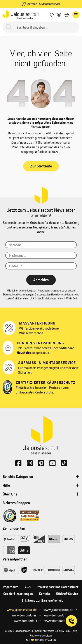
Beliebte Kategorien (41, 477)
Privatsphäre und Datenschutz (58, 587)
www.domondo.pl (57, 621)
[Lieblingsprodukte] (52, 15)
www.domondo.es (24, 615)
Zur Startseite (41, 166)
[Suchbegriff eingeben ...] (41, 27)
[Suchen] (9, 27)
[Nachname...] (41, 255)
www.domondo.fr (56, 615)
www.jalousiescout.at (58, 610)
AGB (28, 587)
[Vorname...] (41, 245)
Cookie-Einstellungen (18, 594)
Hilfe (41, 486)
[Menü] (76, 15)
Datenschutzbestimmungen (18, 294)
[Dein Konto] (59, 15)
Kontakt (44, 594)
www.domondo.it (25, 621)
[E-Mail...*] (41, 266)
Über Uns (41, 494)
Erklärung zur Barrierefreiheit (42, 600)
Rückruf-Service (67, 594)
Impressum (11, 587)
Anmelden (41, 280)
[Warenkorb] (67, 15)
